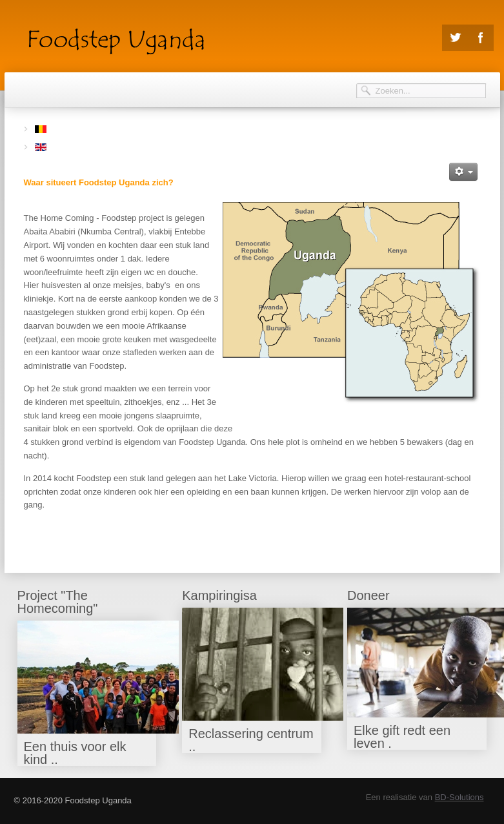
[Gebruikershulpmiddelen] (463, 172)
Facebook (481, 38)
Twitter (455, 38)
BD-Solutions (459, 797)
